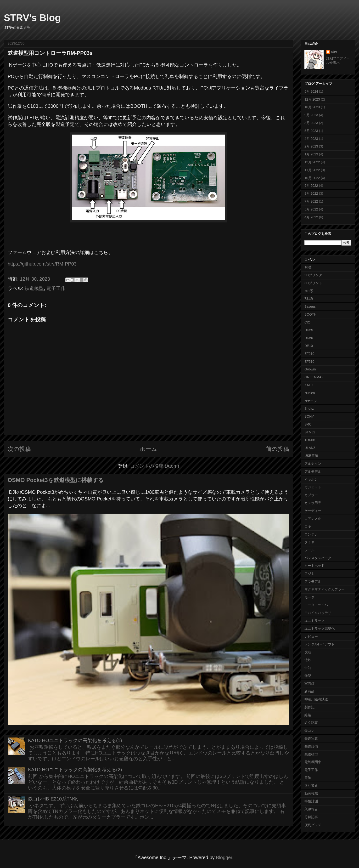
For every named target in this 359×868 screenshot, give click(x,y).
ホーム (148, 449)
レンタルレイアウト (320, 644)
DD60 (309, 338)
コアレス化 (313, 519)
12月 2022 (312, 162)
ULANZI (310, 448)
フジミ (309, 573)
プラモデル (313, 581)
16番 (308, 267)
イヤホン (311, 479)
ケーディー (313, 511)
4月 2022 (311, 217)
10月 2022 (312, 178)
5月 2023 (311, 131)
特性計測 (311, 801)
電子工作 (56, 288)
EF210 (309, 354)
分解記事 (311, 817)
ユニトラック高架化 (320, 629)
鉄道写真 (311, 738)
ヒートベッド (314, 566)
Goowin (310, 369)
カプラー (311, 495)
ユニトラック (314, 621)
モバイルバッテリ (318, 613)
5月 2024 (311, 91)
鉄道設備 (311, 746)
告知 (308, 668)
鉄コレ (309, 731)
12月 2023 (312, 99)
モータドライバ (316, 605)
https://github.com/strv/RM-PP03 (42, 264)
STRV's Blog (32, 18)
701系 (309, 291)
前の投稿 (278, 449)
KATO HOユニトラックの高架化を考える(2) (75, 770)
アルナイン (313, 464)
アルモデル (313, 471)
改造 (308, 652)
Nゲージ (311, 401)
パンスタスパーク (318, 558)
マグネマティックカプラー (325, 589)
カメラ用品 (313, 503)
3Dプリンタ (313, 275)
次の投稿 (19, 449)
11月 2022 (312, 170)
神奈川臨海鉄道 (316, 699)
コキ (308, 526)
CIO (307, 322)
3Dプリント (313, 283)
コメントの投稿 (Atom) (155, 466)
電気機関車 (313, 762)
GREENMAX (314, 377)
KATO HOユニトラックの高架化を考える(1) (75, 740)
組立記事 (311, 723)
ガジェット (313, 487)
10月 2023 (312, 107)
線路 (308, 715)
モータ (309, 597)
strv (334, 52)
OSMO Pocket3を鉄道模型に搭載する (56, 480)
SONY (309, 416)
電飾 (308, 778)
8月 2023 (311, 123)
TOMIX (310, 440)
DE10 (309, 346)
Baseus (310, 306)
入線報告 (311, 809)
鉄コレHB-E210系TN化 (53, 799)
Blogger (224, 857)
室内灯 (309, 683)
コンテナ (311, 534)
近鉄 (308, 660)
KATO (309, 385)
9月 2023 (311, 115)
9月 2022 (311, 186)
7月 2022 (311, 201)
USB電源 (311, 456)
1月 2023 (311, 154)
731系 (309, 299)
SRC (308, 424)
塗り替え (311, 786)
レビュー (311, 636)
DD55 (309, 330)
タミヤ (309, 542)
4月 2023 (311, 139)
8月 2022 (311, 193)
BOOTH (310, 314)
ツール (309, 550)
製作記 (309, 707)
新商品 (309, 691)
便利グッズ (313, 825)
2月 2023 (311, 146)
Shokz (309, 408)
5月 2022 (311, 209)
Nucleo (310, 393)
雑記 (308, 676)
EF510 (309, 362)
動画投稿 (311, 794)
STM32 (310, 432)
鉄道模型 (34, 288)
